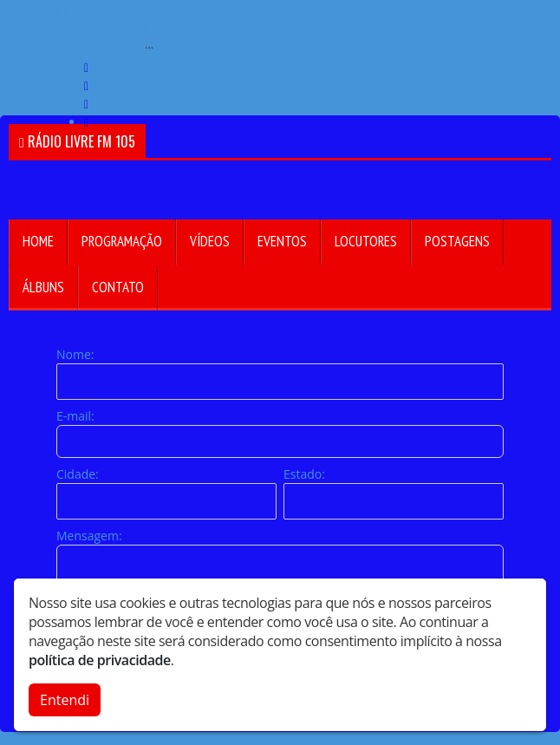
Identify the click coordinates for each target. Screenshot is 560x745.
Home (38, 241)
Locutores (366, 241)
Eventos (282, 241)
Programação (122, 241)
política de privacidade (100, 660)
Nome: (75, 354)
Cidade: (78, 474)
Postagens (457, 241)
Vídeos (210, 241)
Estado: (304, 474)
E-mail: (75, 416)
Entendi (65, 700)
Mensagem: (89, 536)
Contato (118, 287)
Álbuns (43, 287)
